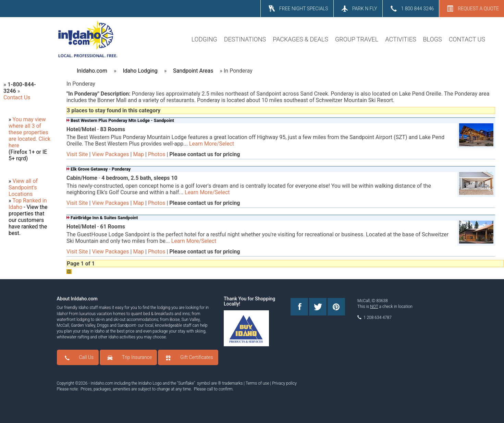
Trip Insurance (137, 357)
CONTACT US (467, 39)
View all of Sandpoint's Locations (23, 188)
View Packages (110, 154)
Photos (157, 154)
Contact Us (17, 97)
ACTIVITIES (401, 39)
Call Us (87, 357)
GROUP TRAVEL (357, 39)
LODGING (204, 39)
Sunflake (186, 383)
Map (138, 154)
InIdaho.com (92, 71)
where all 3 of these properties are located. (28, 132)
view (40, 119)
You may (23, 119)
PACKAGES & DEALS (300, 39)
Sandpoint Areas (193, 71)
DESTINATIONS (245, 39)
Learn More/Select (212, 144)
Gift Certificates (196, 357)
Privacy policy (284, 383)
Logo (157, 383)
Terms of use (257, 383)
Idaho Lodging (140, 71)
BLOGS (433, 39)
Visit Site (77, 154)
